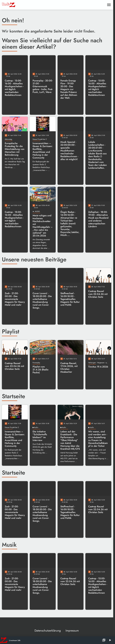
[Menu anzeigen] (109, 5)
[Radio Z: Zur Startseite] (20, 5)
